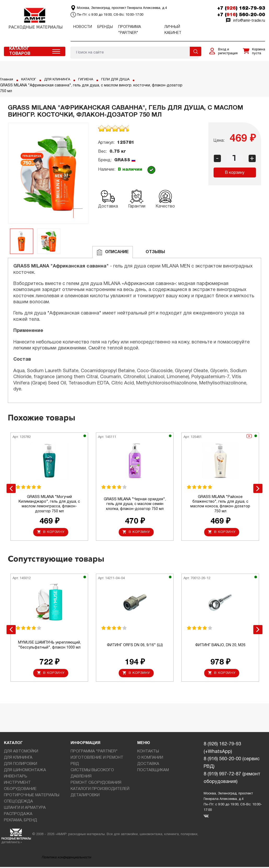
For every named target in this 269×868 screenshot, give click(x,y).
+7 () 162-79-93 (241, 8)
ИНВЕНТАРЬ (16, 778)
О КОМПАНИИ (150, 759)
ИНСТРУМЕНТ (17, 784)
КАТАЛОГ (30, 79)
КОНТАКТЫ (148, 753)
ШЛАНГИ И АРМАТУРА (25, 809)
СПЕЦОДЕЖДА (18, 803)
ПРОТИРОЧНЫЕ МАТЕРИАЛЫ (32, 796)
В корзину (235, 173)
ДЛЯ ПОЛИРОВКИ (21, 765)
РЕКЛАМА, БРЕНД (21, 822)
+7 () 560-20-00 (241, 15)
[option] (48, 173)
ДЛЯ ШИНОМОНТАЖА (25, 771)
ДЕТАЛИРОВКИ (85, 796)
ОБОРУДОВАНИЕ (20, 790)
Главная (7, 79)
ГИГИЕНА (90, 79)
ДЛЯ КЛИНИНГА (60, 79)
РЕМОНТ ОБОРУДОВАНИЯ (96, 784)
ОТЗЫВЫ (151, 252)
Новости (83, 27)
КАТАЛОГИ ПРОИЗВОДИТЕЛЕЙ (100, 790)
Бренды (105, 27)
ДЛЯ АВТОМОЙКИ (21, 753)
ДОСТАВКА (148, 765)
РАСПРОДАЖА (18, 815)
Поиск (196, 51)
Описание (113, 252)
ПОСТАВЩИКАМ (153, 771)
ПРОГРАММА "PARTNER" (94, 753)
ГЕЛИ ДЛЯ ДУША (121, 79)
